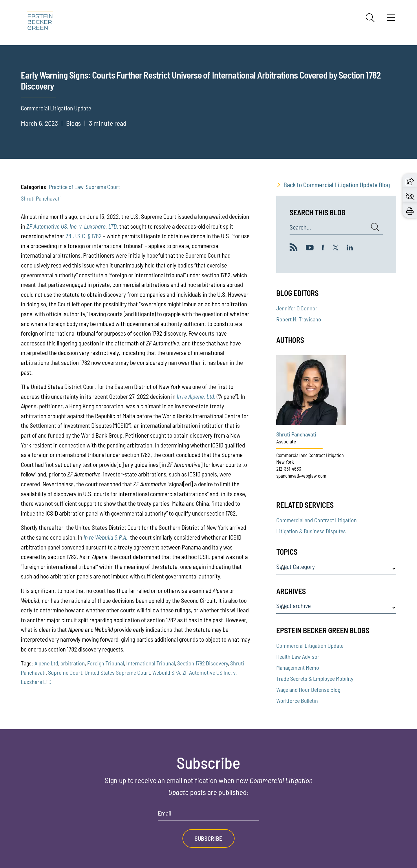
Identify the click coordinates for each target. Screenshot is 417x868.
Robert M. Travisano (299, 319)
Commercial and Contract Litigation (310, 455)
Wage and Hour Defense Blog (308, 689)
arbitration (73, 663)
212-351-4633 (289, 469)
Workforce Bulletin (297, 700)
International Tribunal (151, 663)
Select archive (293, 606)
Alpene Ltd (46, 663)
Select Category (296, 567)
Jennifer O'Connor (297, 308)
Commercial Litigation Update (310, 645)
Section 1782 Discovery (203, 663)
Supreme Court (103, 187)
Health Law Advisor (298, 656)
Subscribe (209, 838)
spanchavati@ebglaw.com (301, 476)
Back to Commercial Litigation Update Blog (337, 185)
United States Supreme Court (117, 672)
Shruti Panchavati (41, 198)
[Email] (209, 815)
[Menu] (391, 20)
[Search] (370, 18)
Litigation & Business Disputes (311, 531)
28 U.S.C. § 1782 (84, 236)
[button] (410, 181)
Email (165, 813)
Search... (300, 227)
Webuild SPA (166, 672)
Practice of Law (66, 187)
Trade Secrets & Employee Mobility (315, 678)
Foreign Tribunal (106, 663)
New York (285, 462)
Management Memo (298, 667)
